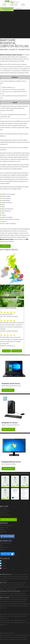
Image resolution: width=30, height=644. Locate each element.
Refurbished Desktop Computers (15, 593)
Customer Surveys (19, 635)
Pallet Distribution (5, 635)
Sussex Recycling (11, 606)
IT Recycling (14, 5)
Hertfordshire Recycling (19, 604)
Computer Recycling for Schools (16, 583)
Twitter (3, 563)
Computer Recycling (18, 574)
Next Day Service (4, 513)
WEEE (1, 545)
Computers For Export (22, 639)
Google (14, 346)
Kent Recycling (20, 602)
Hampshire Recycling (6, 604)
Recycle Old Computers (12, 577)
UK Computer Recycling (16, 598)
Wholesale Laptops (22, 637)
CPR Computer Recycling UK (8, 614)
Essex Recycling (11, 602)
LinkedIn (3, 566)
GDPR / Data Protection (5, 543)
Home (4, 5)
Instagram (3, 568)
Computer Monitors (5, 595)
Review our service (17, 351)
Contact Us (5, 246)
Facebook (3, 561)
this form (13, 87)
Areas (23, 5)
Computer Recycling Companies (15, 579)
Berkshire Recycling (12, 600)
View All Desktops (8, 429)
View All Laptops (8, 390)
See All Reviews (6, 351)
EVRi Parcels (9, 92)
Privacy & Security (4, 547)
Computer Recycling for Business (9, 585)
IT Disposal (26, 587)
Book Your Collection (8, 520)
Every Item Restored (5, 511)
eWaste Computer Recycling (8, 589)
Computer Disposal (17, 587)
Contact (19, 9)
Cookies (2, 549)
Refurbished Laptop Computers (20, 595)
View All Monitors (8, 469)
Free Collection (7, 9)
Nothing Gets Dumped (5, 515)
